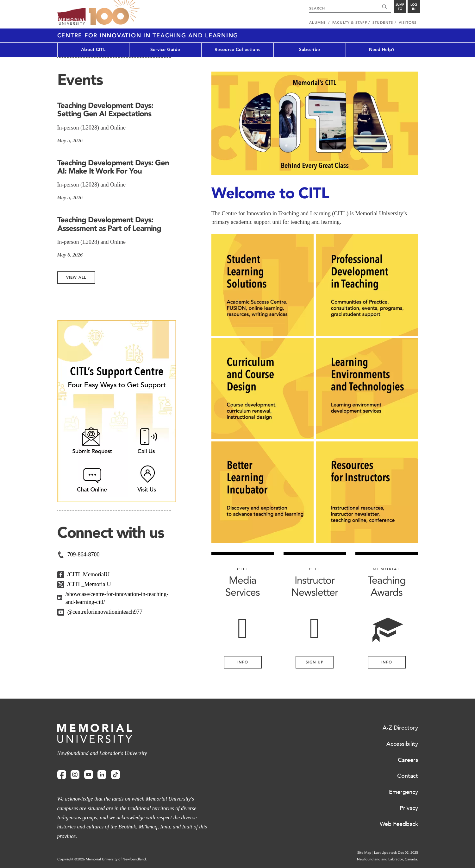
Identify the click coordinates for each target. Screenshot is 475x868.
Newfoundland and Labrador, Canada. (387, 859)
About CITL (93, 50)
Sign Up (315, 662)
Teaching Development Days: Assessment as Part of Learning (109, 224)
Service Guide (165, 50)
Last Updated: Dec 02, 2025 (396, 853)
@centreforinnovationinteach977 (105, 612)
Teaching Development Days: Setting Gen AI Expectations (105, 109)
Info (387, 662)
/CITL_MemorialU (89, 584)
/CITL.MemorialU (88, 574)
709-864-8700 (84, 554)
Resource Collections (237, 50)
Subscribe (310, 50)
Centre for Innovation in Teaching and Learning (148, 35)
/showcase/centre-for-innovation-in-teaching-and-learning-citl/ (117, 598)
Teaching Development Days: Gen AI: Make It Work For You (113, 167)
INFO (243, 662)
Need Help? (382, 50)
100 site (114, 13)
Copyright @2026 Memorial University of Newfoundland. (102, 859)
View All (76, 277)
